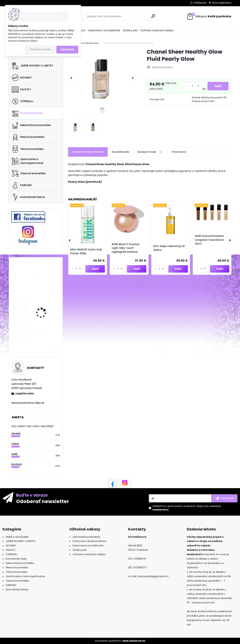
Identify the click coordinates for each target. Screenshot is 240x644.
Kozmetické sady (27, 113)
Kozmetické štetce (28, 197)
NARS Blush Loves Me (43, 303)
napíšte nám (25, 393)
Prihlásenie (200, 3)
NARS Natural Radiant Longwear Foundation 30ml (209, 240)
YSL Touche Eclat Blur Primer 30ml (43, 272)
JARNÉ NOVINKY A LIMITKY (32, 66)
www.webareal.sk (134, 641)
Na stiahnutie (120, 152)
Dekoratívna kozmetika (31, 125)
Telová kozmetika (28, 149)
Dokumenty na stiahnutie (104, 30)
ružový (15, 444)
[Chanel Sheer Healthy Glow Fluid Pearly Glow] (102, 78)
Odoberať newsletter (43, 501)
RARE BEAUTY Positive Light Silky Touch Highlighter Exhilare (126, 248)
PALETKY (21, 90)
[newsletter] (224, 498)
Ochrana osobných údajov (157, 30)
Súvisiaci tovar (150, 152)
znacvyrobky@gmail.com (153, 576)
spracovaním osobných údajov (186, 506)
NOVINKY (22, 78)
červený (16, 433)
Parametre (179, 152)
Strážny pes (130, 30)
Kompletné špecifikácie (88, 152)
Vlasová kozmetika (29, 173)
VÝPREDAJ (23, 101)
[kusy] (192, 86)
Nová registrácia (222, 3)
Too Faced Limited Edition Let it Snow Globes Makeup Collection (42, 333)
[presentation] (71, 78)
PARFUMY (22, 185)
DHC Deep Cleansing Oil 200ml (169, 248)
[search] (153, 16)
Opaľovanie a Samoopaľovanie (28, 161)
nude (14, 454)
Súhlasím (67, 49)
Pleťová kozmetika (28, 137)
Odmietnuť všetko (40, 49)
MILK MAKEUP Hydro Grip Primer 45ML (86, 251)
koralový (17, 464)
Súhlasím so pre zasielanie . (187, 508)
